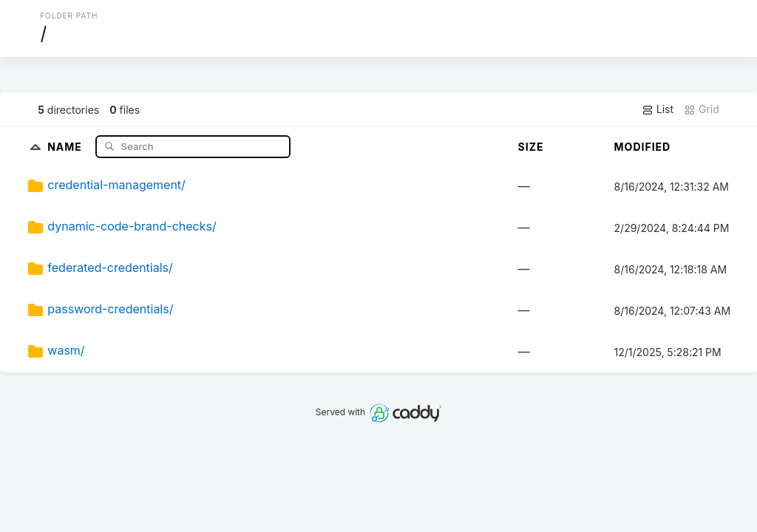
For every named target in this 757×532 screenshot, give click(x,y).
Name (66, 146)
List (658, 109)
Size (531, 147)
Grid (702, 109)
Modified (643, 147)
